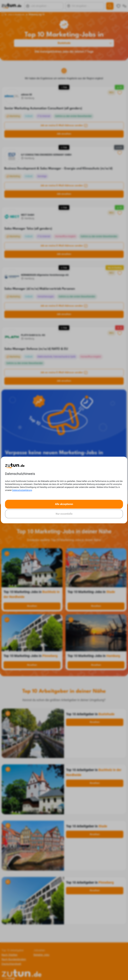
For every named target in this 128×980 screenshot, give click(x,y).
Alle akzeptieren (64, 504)
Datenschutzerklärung (22, 490)
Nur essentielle (64, 514)
